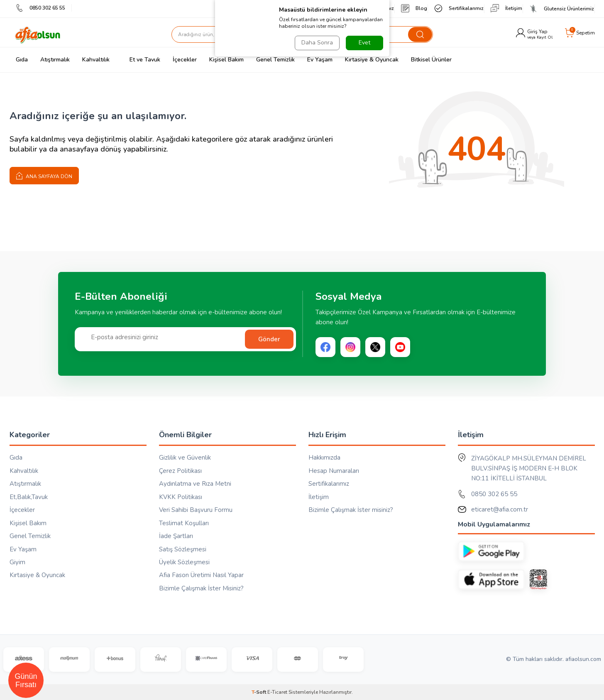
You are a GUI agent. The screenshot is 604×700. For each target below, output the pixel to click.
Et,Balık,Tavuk (29, 497)
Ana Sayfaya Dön (44, 176)
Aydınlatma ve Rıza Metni (195, 484)
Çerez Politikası (180, 471)
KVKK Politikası (181, 497)
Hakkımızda (324, 458)
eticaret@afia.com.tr (500, 509)
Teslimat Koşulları (184, 523)
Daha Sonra (317, 43)
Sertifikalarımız (459, 8)
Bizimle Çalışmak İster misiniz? (351, 510)
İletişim (506, 8)
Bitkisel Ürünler (431, 60)
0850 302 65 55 (40, 8)
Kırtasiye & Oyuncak (372, 60)
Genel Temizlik (275, 60)
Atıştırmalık (55, 60)
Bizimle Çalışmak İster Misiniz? (201, 588)
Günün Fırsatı (26, 680)
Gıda (22, 60)
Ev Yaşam (320, 60)
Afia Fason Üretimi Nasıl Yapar (201, 575)
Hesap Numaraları (334, 471)
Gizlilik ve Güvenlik (185, 458)
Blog (414, 8)
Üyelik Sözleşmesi (184, 562)
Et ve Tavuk (141, 60)
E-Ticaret (277, 692)
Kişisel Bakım (226, 60)
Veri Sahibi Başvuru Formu (196, 510)
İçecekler (185, 60)
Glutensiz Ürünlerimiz (562, 9)
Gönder (269, 339)
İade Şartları (176, 536)
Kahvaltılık (96, 60)
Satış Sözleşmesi (183, 549)
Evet (364, 43)
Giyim (17, 562)
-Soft (259, 692)
